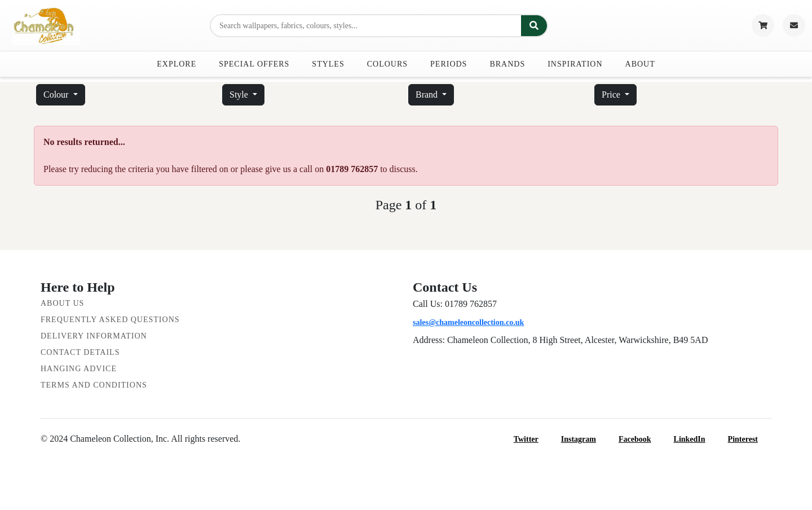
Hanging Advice (79, 369)
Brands (507, 64)
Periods (449, 64)
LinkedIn (696, 439)
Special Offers (254, 64)
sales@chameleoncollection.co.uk (468, 322)
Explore (176, 64)
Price (612, 94)
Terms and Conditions (94, 385)
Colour (57, 94)
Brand (428, 94)
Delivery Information (94, 336)
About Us (62, 303)
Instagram (585, 439)
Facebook (642, 439)
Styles (328, 64)
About (640, 64)
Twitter (533, 439)
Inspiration (575, 64)
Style (240, 94)
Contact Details (80, 352)
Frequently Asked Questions (110, 320)
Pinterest (750, 439)
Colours (387, 64)
